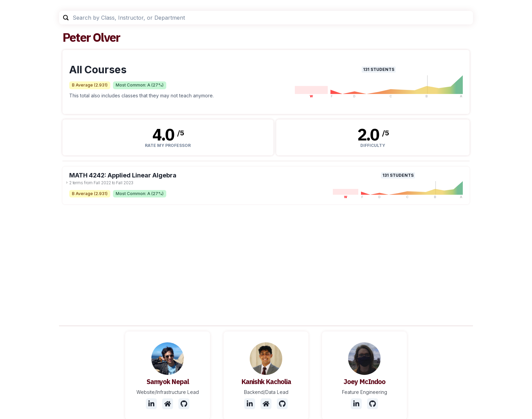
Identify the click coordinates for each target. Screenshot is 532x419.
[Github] (184, 404)
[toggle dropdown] (67, 183)
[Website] (168, 404)
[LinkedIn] (151, 404)
